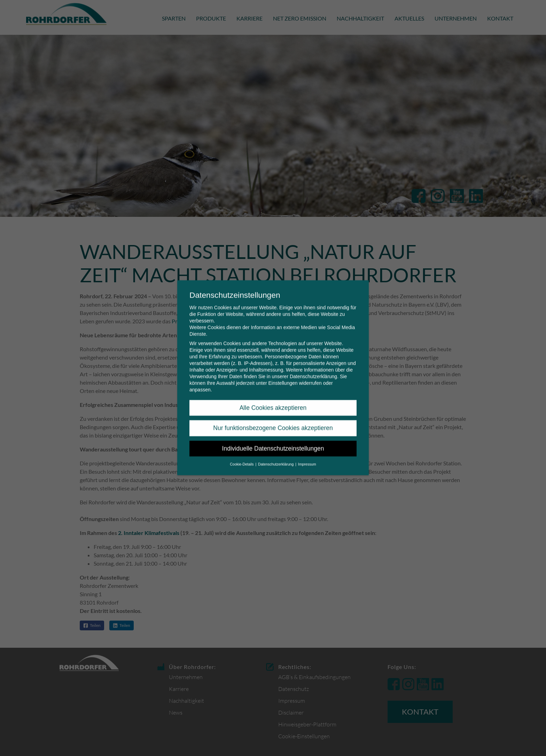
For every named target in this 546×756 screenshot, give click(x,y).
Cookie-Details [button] (242, 459)
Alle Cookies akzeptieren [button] (273, 402)
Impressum (307, 459)
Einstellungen (283, 378)
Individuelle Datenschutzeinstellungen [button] (273, 443)
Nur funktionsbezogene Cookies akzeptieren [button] (273, 423)
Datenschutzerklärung (313, 371)
